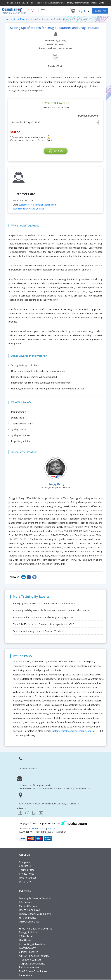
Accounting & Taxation (32, 945)
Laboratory (25, 976)
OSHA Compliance (29, 922)
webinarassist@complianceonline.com (38, 789)
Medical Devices (28, 907)
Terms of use (38, 829)
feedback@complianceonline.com (74, 789)
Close (101, 3)
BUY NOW (56, 151)
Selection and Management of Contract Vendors (38, 631)
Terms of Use (27, 870)
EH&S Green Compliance (33, 972)
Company (24, 863)
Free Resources (28, 878)
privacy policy (73, 3)
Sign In (84, 11)
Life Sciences (26, 903)
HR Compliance (28, 918)
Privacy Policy (27, 874)
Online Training (20, 19)
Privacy (51, 829)
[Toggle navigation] (43, 11)
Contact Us (25, 866)
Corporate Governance (32, 964)
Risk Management (29, 968)
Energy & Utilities (29, 933)
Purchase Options (88, 116)
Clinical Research (29, 952)
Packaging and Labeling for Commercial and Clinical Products (44, 604)
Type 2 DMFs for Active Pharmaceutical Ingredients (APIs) (44, 624)
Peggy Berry (60, 41)
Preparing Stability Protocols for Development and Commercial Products (51, 611)
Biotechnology (27, 948)
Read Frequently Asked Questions (29, 209)
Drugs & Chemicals (30, 910)
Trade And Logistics (30, 960)
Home (7, 19)
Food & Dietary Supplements (35, 914)
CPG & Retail (26, 937)
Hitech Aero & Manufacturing (36, 929)
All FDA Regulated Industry (34, 956)
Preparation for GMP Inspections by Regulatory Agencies (43, 618)
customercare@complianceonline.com (38, 205)
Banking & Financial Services (35, 899)
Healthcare (25, 941)
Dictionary (25, 882)
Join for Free (100, 11)
